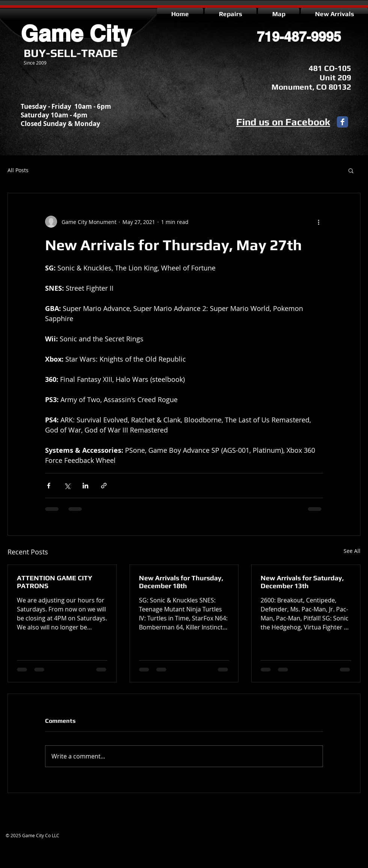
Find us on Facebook (283, 122)
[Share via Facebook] (49, 486)
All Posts (18, 170)
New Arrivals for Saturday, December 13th (302, 582)
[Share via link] (104, 486)
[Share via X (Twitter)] (67, 486)
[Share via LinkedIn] (85, 486)
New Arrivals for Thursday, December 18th (181, 582)
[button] (351, 170)
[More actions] (318, 222)
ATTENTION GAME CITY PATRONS (55, 582)
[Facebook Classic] (342, 122)
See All (352, 551)
